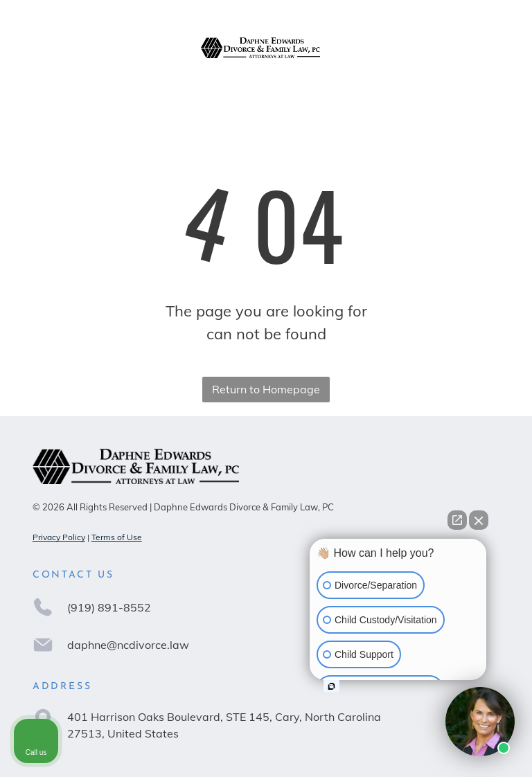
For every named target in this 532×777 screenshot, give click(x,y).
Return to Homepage (266, 389)
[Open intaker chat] (331, 686)
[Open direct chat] (457, 520)
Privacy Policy (59, 537)
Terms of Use (117, 537)
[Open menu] (489, 48)
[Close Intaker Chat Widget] (479, 520)
